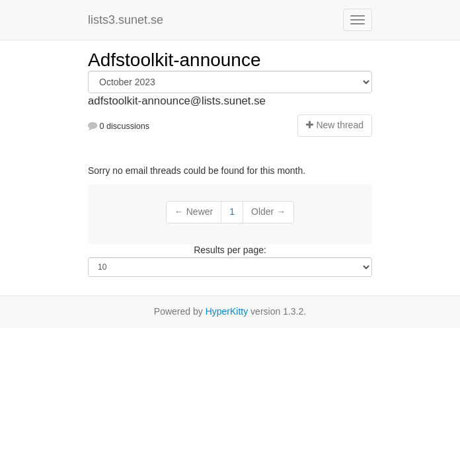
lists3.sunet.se (126, 20)
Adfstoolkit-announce (174, 60)
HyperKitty (227, 311)
